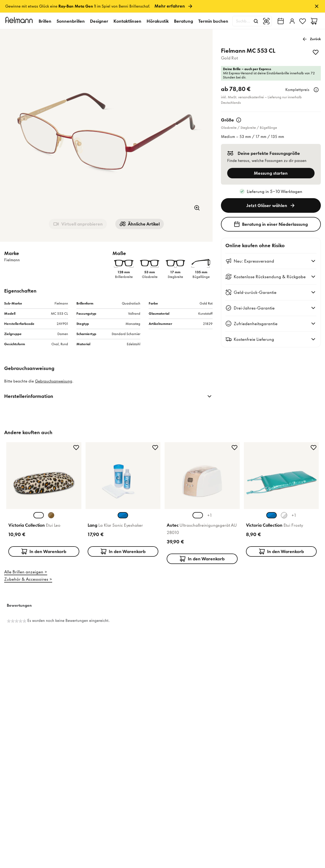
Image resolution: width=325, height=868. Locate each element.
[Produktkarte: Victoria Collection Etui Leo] (44, 502)
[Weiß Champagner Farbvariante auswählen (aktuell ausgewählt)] (198, 515)
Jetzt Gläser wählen (271, 205)
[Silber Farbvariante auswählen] (284, 515)
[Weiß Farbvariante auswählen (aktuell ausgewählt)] (39, 515)
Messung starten (271, 173)
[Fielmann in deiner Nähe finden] (281, 21)
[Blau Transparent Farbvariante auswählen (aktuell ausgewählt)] (123, 515)
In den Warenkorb (44, 551)
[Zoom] (197, 208)
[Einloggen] (292, 21)
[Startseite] (20, 21)
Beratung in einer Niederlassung (271, 224)
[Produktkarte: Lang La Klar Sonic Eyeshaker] (123, 502)
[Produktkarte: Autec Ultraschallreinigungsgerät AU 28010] (202, 502)
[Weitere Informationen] (316, 90)
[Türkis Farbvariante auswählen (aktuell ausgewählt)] (272, 515)
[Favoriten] (303, 21)
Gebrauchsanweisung (54, 381)
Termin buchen (213, 21)
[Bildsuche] (266, 21)
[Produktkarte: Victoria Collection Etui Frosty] (281, 502)
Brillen (45, 21)
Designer (99, 21)
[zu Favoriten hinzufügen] (316, 52)
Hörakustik (158, 21)
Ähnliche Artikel (140, 224)
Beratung (183, 21)
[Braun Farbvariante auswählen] (51, 515)
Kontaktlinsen (127, 21)
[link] (162, 6)
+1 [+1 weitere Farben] (209, 515)
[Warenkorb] (314, 21)
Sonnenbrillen (71, 21)
